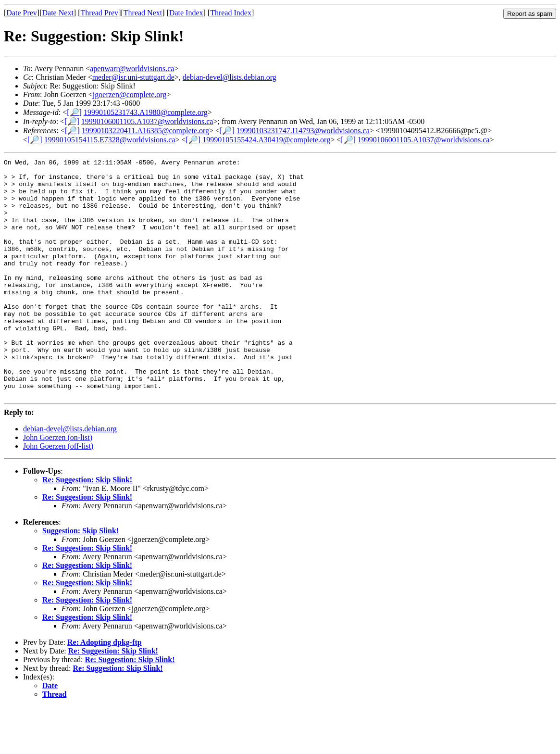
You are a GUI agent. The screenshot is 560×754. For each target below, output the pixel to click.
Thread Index (231, 13)
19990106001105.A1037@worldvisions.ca (147, 121)
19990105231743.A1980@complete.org (146, 112)
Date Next (58, 13)
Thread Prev (99, 13)
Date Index (186, 13)
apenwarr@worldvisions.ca (132, 69)
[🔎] (74, 112)
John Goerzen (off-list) (58, 494)
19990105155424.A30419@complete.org (266, 140)
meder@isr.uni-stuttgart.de (133, 77)
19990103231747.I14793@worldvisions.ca (303, 131)
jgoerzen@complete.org (130, 94)
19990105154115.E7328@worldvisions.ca (110, 140)
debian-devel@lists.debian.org (230, 77)
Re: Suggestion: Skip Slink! (87, 527)
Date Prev (22, 13)
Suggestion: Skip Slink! (81, 578)
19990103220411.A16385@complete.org (145, 131)
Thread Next (143, 13)
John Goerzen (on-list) (58, 485)
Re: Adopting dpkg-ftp (105, 690)
